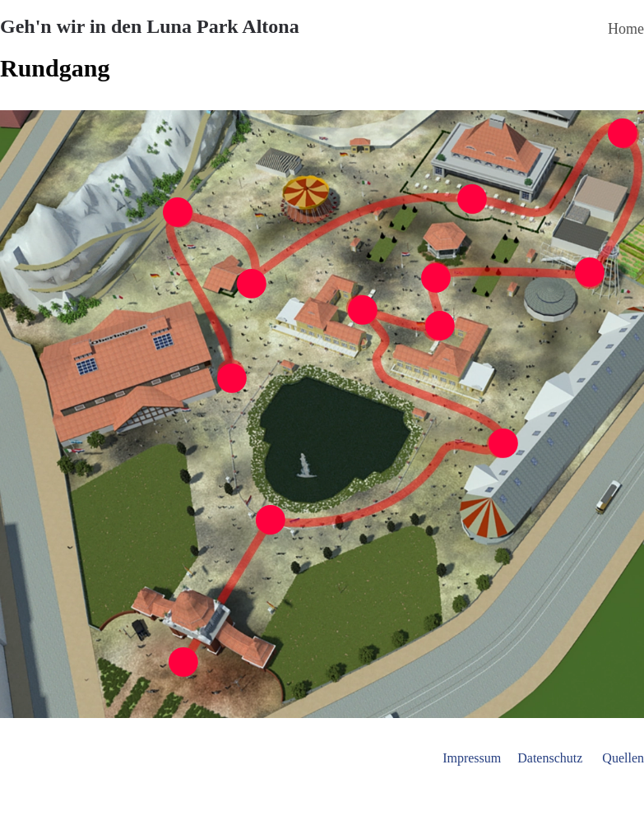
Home (626, 29)
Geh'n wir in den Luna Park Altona (150, 26)
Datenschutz (550, 758)
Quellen (623, 758)
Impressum (472, 758)
